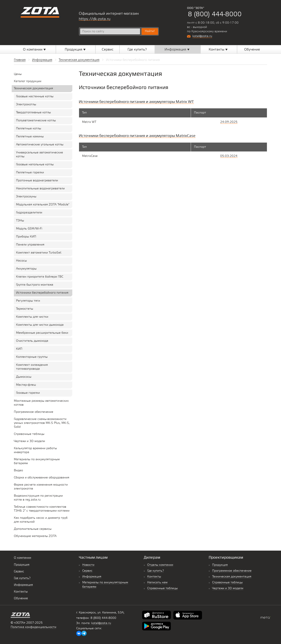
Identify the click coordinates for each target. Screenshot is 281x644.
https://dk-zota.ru (95, 19)
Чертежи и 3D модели (228, 588)
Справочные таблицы (162, 588)
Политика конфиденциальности (33, 627)
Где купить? (156, 571)
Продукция (220, 565)
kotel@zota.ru (202, 36)
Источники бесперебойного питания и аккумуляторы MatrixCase (137, 136)
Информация (92, 577)
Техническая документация (232, 577)
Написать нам (157, 583)
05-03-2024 (229, 156)
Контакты (154, 577)
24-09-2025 (229, 122)
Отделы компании (160, 565)
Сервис (87, 571)
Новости (88, 565)
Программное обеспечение (232, 571)
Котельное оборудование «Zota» (40, 12)
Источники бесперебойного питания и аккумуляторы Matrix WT (136, 102)
